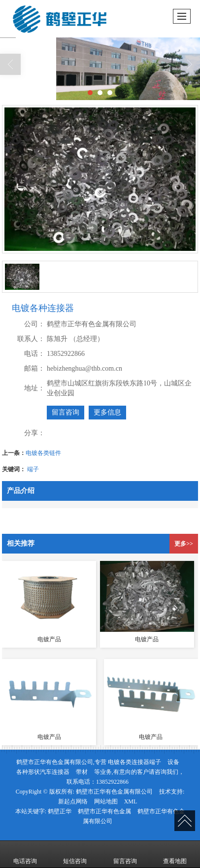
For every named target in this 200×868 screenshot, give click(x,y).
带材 (82, 772)
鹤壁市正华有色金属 (104, 811)
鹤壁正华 (60, 811)
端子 (33, 469)
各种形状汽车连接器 (43, 772)
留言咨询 (66, 412)
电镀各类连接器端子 (134, 762)
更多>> (184, 544)
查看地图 (175, 854)
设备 (173, 762)
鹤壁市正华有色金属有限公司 (114, 792)
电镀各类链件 (43, 453)
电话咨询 (25, 854)
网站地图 (106, 801)
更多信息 (107, 412)
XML (131, 801)
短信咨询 (75, 854)
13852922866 (112, 782)
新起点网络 (73, 801)
